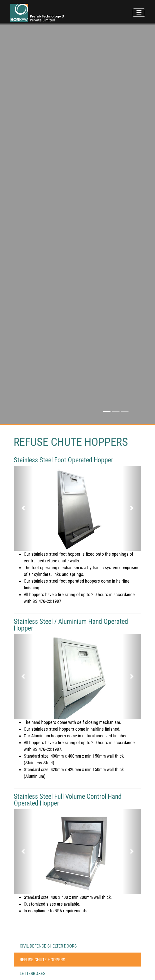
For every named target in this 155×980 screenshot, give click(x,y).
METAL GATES (32, 876)
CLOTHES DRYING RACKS (42, 917)
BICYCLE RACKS (34, 862)
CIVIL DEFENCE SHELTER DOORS (48, 821)
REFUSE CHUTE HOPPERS (42, 835)
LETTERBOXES (33, 848)
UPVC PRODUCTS (35, 890)
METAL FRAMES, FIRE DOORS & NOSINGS (56, 903)
